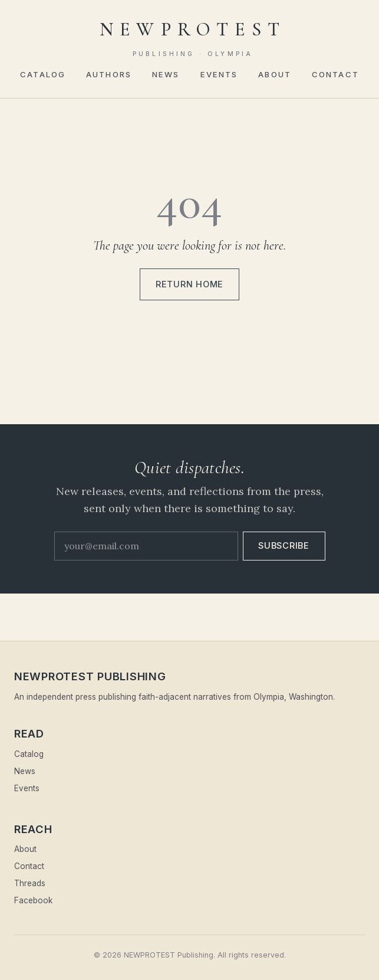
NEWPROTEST (193, 38)
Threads (30, 883)
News (166, 74)
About (275, 74)
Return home (189, 284)
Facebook (33, 900)
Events (219, 74)
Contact (335, 74)
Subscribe (284, 546)
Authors (109, 74)
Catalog (43, 74)
